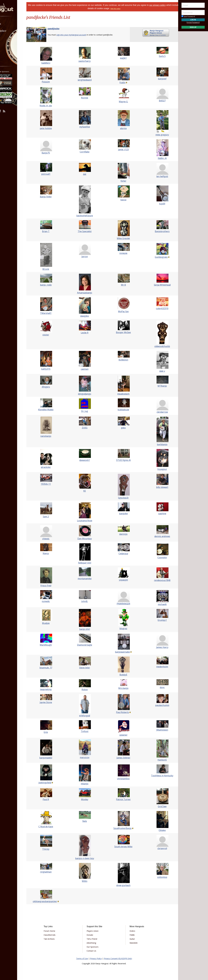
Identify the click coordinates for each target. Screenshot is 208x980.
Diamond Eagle (86, 645)
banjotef (158, 79)
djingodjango (86, 394)
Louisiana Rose (86, 521)
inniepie (122, 253)
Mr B (122, 285)
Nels (86, 821)
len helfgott (158, 176)
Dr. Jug (86, 411)
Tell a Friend (93, 939)
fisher (122, 181)
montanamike (86, 579)
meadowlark (122, 394)
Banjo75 (50, 153)
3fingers (50, 387)
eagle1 (122, 58)
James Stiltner (122, 758)
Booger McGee (122, 332)
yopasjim (122, 580)
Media (9, 45)
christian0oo (122, 779)
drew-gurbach (122, 885)
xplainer (122, 735)
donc (158, 687)
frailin (121, 82)
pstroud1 (50, 174)
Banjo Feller (50, 197)
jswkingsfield (49, 783)
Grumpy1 (158, 620)
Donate (91, 935)
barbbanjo (158, 444)
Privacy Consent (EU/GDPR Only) (118, 958)
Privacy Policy (96, 958)
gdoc (122, 428)
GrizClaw (158, 806)
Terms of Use (82, 958)
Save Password (188, 16)
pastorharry (86, 61)
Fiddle (131, 935)
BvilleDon (122, 360)
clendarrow (158, 412)
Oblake (158, 830)
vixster (50, 335)
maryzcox (86, 757)
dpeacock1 (86, 460)
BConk (50, 269)
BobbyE (122, 675)
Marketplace (12, 31)
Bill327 (158, 101)
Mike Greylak (122, 238)
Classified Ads (54, 935)
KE (86, 491)
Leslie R (86, 333)
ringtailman (50, 872)
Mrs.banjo (122, 688)
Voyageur (158, 469)
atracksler (50, 467)
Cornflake (86, 152)
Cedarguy (122, 553)
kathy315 (50, 369)
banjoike (122, 514)
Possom (50, 82)
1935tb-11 (50, 484)
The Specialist (86, 231)
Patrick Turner (122, 799)
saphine (158, 514)
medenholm (158, 667)
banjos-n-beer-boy (86, 858)
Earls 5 (158, 56)
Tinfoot (86, 731)
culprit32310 (158, 308)
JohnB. (86, 601)
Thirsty (50, 849)
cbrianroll (158, 848)
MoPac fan (122, 311)
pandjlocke (59, 29)
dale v (158, 371)
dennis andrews (158, 536)
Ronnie (86, 98)
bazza (122, 200)
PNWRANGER (122, 604)
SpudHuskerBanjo (121, 828)
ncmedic (50, 601)
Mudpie (50, 623)
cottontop (158, 877)
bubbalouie (122, 410)
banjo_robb (50, 285)
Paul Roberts (121, 712)
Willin (86, 881)
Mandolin (132, 943)
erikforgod (86, 716)
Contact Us (93, 951)
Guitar (131, 939)
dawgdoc (86, 316)
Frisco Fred (50, 586)
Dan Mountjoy (86, 539)
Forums (10, 24)
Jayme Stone (50, 702)
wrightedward (86, 80)
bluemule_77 (50, 668)
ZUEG (86, 428)
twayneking (50, 689)
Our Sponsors (94, 947)
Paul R (50, 799)
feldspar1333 (86, 563)
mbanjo (86, 784)
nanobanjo (50, 436)
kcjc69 (158, 204)
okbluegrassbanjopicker (49, 901)
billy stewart (158, 487)
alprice (122, 128)
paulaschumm (158, 705)
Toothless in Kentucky (158, 776)
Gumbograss (157, 257)
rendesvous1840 (158, 580)
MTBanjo (158, 386)
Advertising (93, 943)
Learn (9, 38)
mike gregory (158, 135)
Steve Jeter (86, 668)
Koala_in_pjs (50, 106)
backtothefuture (86, 216)
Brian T (50, 231)
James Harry (158, 647)
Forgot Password (193, 22)
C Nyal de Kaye (50, 827)
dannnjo (122, 534)
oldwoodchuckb (158, 346)
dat (86, 174)
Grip (50, 732)
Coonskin (158, 557)
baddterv (50, 63)
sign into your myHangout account (77, 35)
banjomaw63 (50, 758)
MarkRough (50, 645)
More (8, 52)
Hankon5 (158, 760)
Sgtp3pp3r (122, 498)
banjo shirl (86, 629)
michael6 (158, 604)
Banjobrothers (158, 231)
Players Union (94, 931)
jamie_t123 (122, 149)
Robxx (86, 689)
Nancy (50, 553)
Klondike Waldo (50, 410)
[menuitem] (15, 24)
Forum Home (54, 931)
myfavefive (86, 127)
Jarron (86, 256)
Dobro (131, 931)
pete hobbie (50, 128)
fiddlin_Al (158, 158)
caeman (86, 369)
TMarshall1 (50, 313)
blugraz (122, 628)
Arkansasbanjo (86, 293)
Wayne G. (122, 102)
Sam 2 (50, 517)
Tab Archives (54, 939)
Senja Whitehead (158, 285)
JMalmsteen (158, 730)
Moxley (86, 799)
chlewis (50, 539)
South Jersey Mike (122, 847)
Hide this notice (123, 9)
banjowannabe (121, 652)
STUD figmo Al (122, 460)
